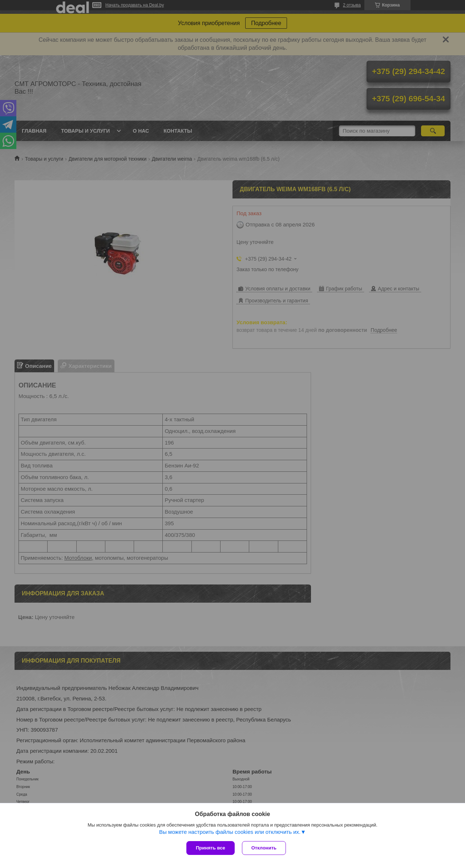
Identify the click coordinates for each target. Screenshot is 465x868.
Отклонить (264, 848)
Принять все (211, 848)
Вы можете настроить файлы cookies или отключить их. (230, 832)
